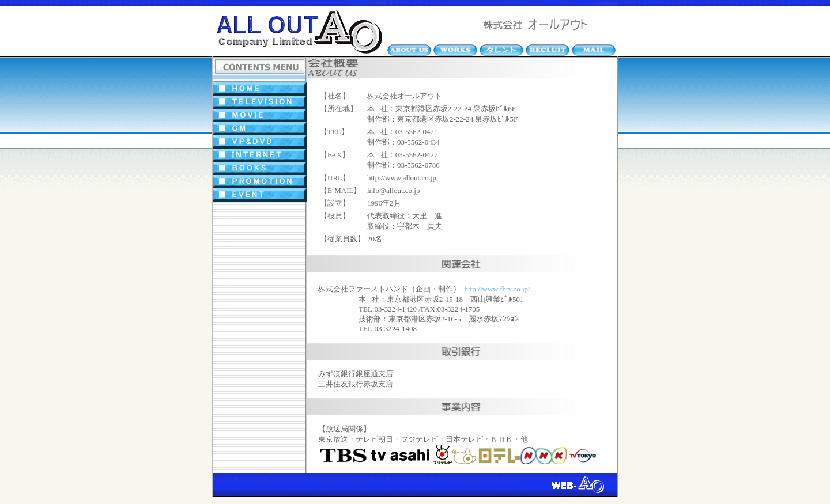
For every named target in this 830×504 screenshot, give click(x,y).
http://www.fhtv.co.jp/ (497, 289)
